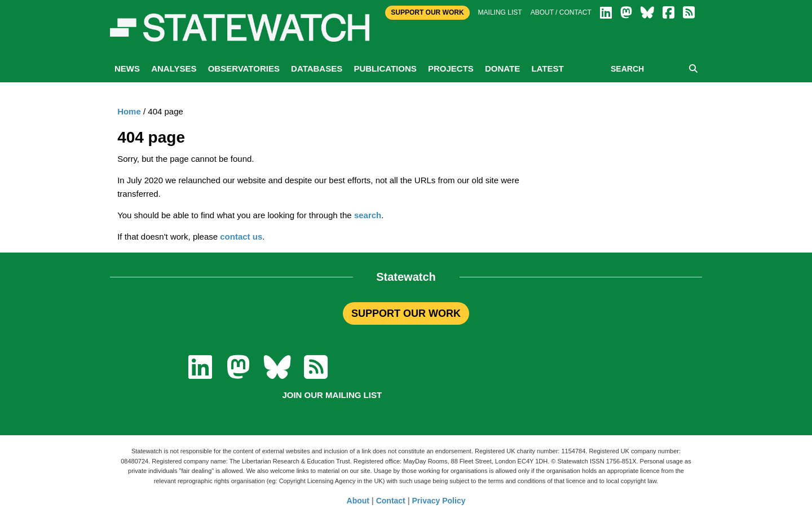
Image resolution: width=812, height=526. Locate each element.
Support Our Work (427, 12)
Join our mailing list (332, 395)
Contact (391, 501)
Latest (547, 68)
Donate (502, 68)
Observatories (244, 68)
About (358, 501)
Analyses (174, 68)
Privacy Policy (439, 501)
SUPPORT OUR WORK (406, 313)
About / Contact (561, 12)
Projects (451, 68)
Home (129, 111)
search (368, 215)
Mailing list (500, 12)
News (127, 68)
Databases (317, 68)
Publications (385, 68)
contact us (241, 237)
